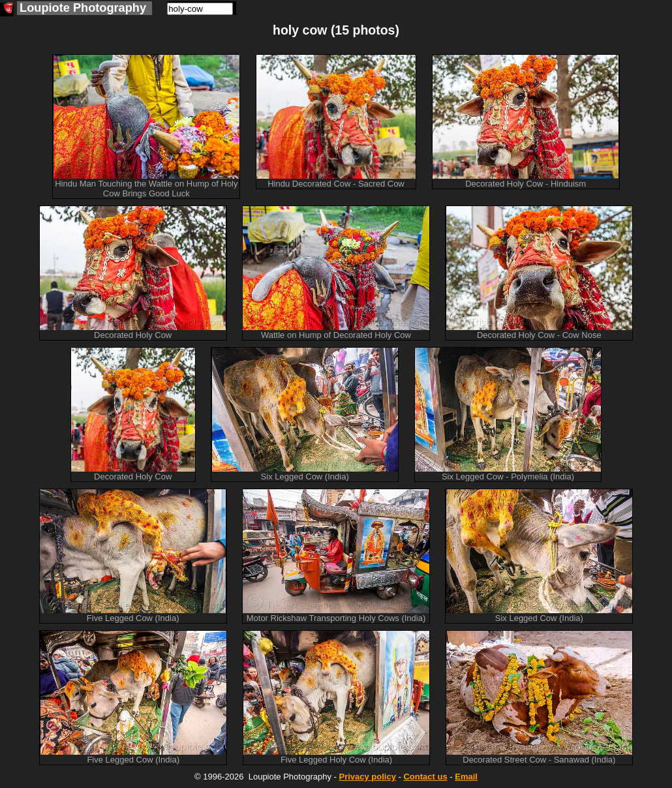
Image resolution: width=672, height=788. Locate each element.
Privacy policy (367, 777)
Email (466, 777)
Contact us (425, 777)
